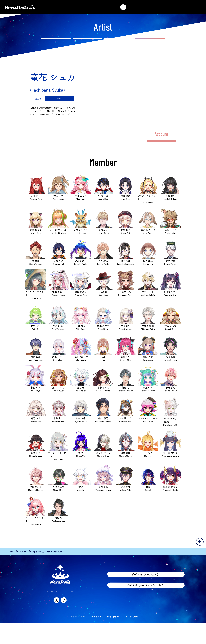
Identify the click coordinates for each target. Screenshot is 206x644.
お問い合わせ (113, 638)
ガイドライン (98, 638)
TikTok (159, 598)
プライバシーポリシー (78, 638)
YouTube (131, 598)
